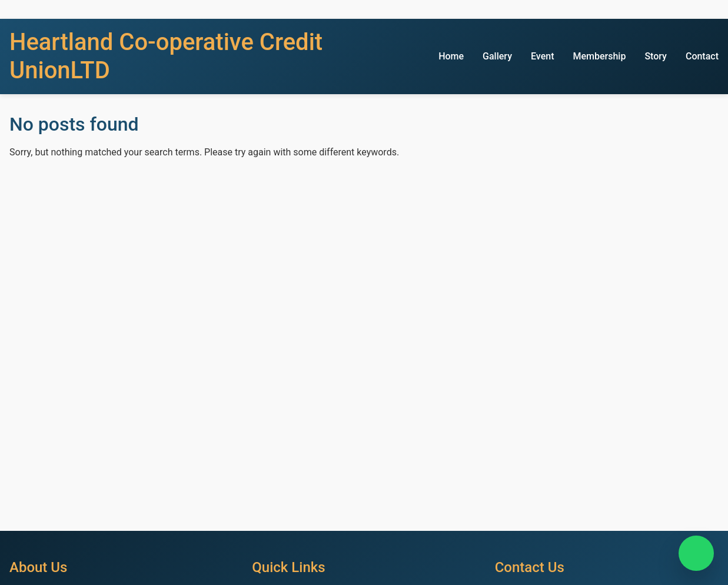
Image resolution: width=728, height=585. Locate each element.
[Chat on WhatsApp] (696, 553)
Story (656, 56)
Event (542, 56)
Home (451, 56)
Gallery (497, 56)
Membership (599, 56)
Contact (702, 56)
